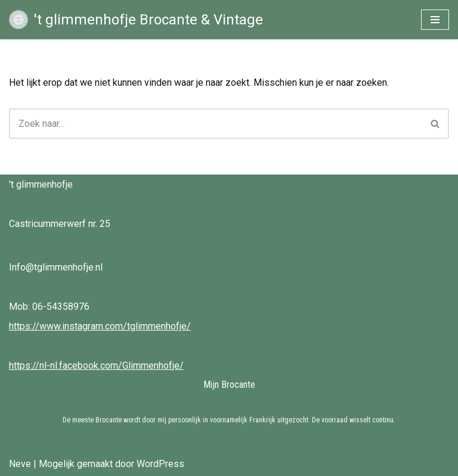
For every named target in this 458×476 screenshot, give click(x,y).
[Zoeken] (216, 124)
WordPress (160, 464)
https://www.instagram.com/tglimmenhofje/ (100, 326)
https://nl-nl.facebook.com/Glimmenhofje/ (96, 365)
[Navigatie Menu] (435, 20)
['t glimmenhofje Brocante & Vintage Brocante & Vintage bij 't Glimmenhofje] (136, 20)
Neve (20, 464)
